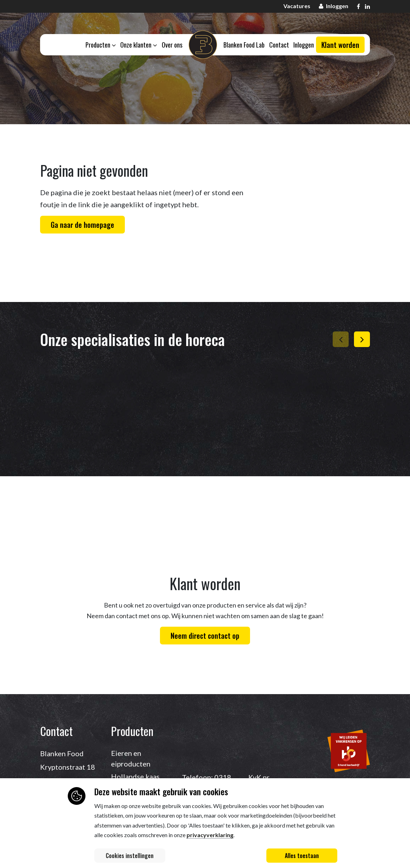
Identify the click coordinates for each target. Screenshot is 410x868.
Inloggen (305, 45)
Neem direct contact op (205, 636)
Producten (99, 45)
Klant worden (340, 45)
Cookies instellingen (130, 856)
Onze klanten (138, 45)
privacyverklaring (210, 835)
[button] (362, 339)
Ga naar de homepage (82, 225)
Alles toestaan (302, 856)
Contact (280, 45)
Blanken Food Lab (244, 45)
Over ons (172, 45)
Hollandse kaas (135, 776)
